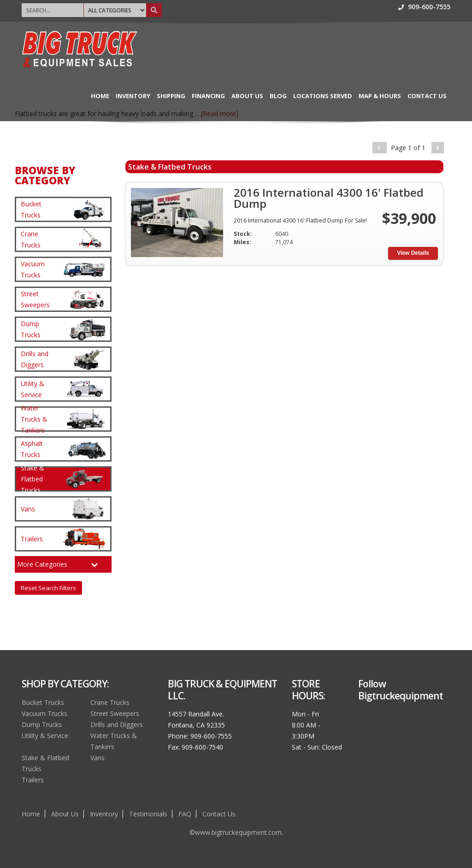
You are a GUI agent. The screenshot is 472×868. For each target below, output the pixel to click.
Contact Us (427, 96)
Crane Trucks (110, 702)
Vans (97, 758)
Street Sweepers (115, 713)
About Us (247, 96)
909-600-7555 (424, 7)
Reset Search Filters (48, 588)
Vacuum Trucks (44, 713)
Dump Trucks (42, 724)
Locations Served (323, 96)
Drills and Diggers (117, 724)
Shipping (171, 96)
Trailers (33, 780)
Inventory (133, 96)
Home (100, 96)
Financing (208, 96)
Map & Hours (380, 96)
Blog (278, 96)
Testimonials (148, 814)
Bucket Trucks (43, 702)
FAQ (185, 814)
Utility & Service (45, 736)
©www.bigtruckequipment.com (236, 832)
